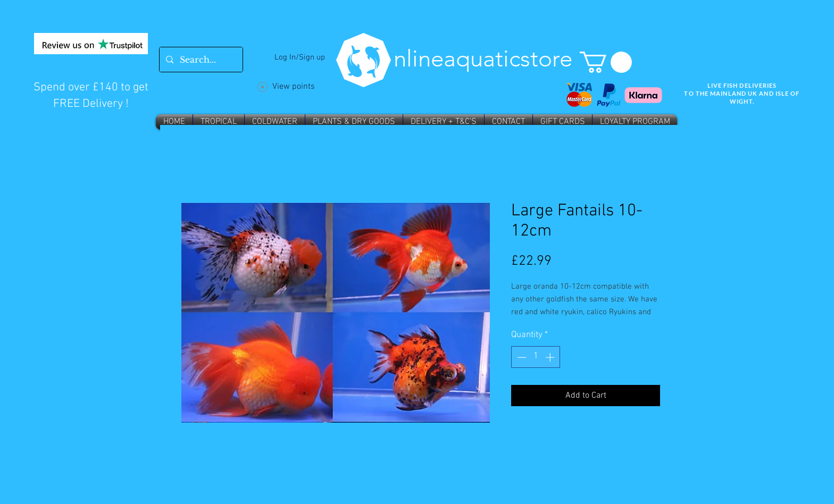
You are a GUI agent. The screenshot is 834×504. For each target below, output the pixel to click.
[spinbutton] (536, 357)
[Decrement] (521, 357)
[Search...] (200, 60)
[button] (606, 62)
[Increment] (551, 357)
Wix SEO (731, 126)
